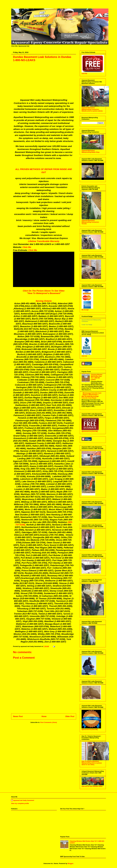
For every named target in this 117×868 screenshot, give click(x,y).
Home (44, 716)
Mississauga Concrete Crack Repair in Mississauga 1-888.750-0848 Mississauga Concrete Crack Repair (91, 395)
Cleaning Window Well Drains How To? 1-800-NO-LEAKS (97, 377)
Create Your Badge (87, 325)
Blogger (70, 863)
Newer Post (18, 716)
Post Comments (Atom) (49, 722)
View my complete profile (20, 803)
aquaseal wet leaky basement (24, 800)
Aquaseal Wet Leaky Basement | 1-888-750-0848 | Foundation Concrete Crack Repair (13, 6)
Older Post (70, 716)
